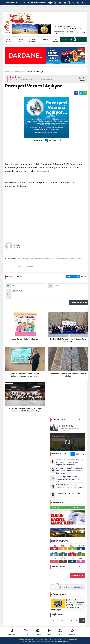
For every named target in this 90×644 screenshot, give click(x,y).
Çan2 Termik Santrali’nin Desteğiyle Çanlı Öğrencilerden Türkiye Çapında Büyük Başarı (67, 605)
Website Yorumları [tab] (73, 276)
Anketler (72, 632)
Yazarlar (60, 632)
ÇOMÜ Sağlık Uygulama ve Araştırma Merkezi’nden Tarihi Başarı (65, 479)
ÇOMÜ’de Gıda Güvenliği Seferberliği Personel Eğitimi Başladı (67, 487)
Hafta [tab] (78, 454)
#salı (73, 259)
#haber (30, 267)
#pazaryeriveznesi (60, 259)
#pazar (21, 267)
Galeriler (38, 632)
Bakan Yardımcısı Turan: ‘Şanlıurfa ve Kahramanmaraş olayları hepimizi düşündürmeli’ (67, 462)
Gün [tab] (73, 454)
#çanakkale (23, 259)
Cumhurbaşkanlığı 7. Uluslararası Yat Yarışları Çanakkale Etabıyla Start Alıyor (66, 471)
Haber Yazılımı (62, 642)
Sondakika (25, 632)
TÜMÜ (81, 420)
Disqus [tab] (84, 276)
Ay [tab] (83, 454)
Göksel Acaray (66, 426)
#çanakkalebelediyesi (40, 259)
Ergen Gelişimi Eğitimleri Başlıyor (66, 495)
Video (49, 632)
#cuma (80, 259)
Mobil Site (12, 632)
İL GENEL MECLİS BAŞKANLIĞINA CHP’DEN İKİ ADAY (70, 430)
